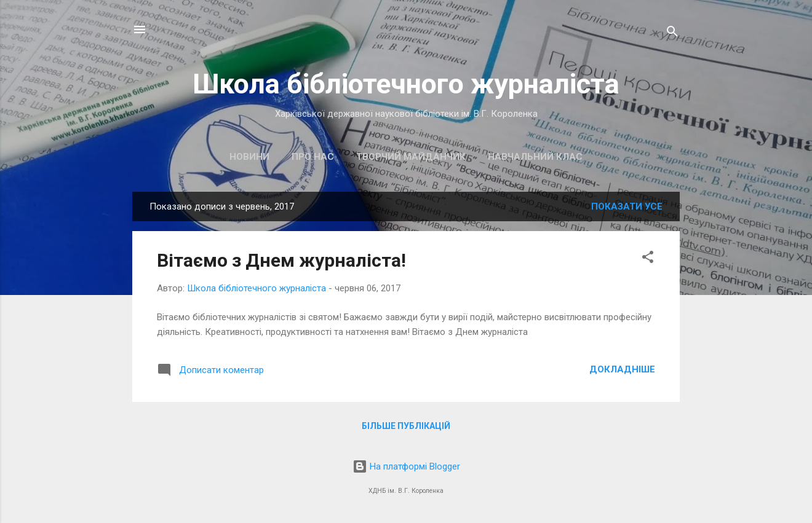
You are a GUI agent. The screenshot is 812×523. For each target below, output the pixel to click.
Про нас (313, 157)
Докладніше (622, 369)
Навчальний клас (535, 157)
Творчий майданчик (411, 157)
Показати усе (627, 206)
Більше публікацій (406, 426)
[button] (648, 259)
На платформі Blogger (406, 466)
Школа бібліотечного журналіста (406, 84)
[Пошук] (672, 33)
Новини (249, 157)
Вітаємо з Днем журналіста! (281, 260)
